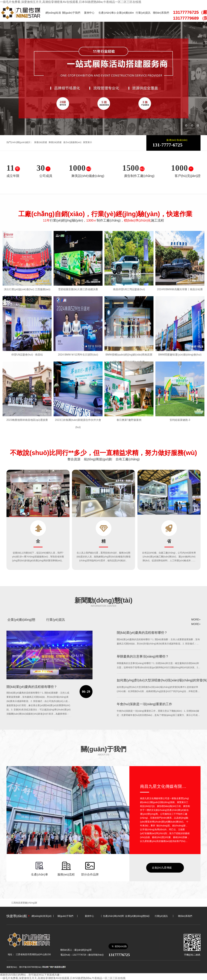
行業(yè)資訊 (143, 13)
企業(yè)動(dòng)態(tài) (125, 17)
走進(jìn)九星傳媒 (162, 868)
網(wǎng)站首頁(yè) (53, 17)
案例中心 (89, 13)
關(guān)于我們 (71, 13)
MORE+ (196, 620)
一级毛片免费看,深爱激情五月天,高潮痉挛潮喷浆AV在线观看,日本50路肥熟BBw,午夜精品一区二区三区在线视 (71, 2)
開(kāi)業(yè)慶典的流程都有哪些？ (32, 687)
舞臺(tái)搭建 (55, 142)
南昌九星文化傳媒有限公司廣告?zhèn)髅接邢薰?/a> (165, 786)
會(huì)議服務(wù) (72, 142)
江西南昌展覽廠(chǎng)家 (24, 903)
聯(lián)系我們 (161, 13)
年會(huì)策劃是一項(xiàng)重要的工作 (144, 704)
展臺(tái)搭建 (41, 142)
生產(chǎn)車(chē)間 (107, 17)
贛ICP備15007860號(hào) (30, 967)
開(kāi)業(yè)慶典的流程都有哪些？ (142, 633)
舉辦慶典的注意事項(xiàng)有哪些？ (143, 656)
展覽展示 (87, 142)
